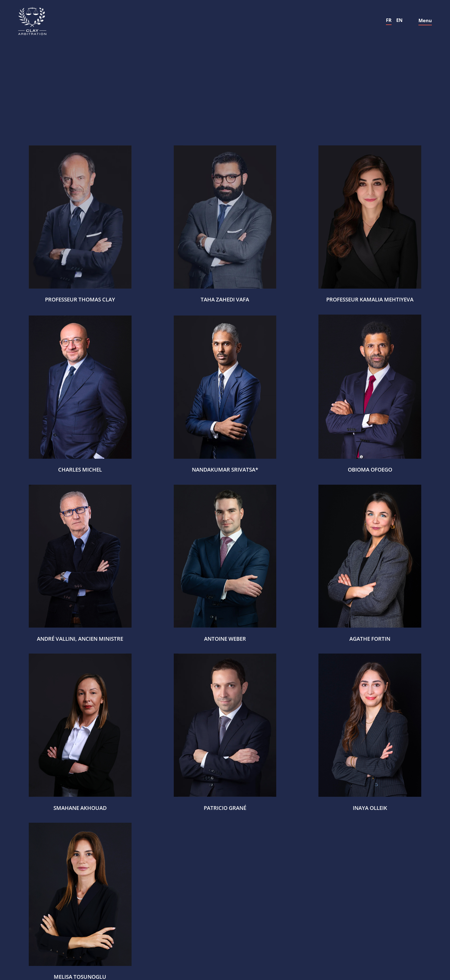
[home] (32, 21)
